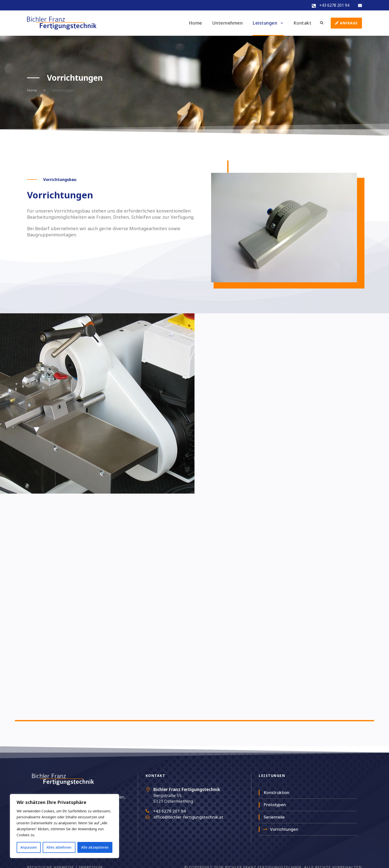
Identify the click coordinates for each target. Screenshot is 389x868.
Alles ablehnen (59, 847)
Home (195, 23)
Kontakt (303, 23)
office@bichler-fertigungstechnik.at (188, 817)
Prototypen (275, 805)
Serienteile (274, 817)
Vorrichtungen (284, 829)
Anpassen (29, 847)
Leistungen (265, 23)
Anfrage (346, 23)
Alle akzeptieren (95, 847)
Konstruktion (276, 793)
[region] (65, 826)
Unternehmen (227, 23)
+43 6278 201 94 (334, 5)
